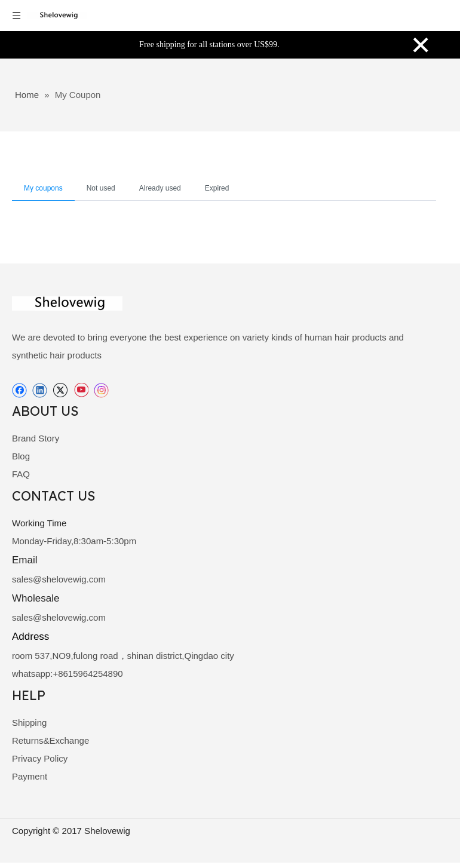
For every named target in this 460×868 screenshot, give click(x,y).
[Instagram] (102, 390)
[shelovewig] (67, 303)
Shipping (29, 723)
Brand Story (36, 438)
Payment (30, 776)
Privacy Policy (40, 758)
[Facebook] (19, 390)
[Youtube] (81, 390)
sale (20, 579)
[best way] (426, 853)
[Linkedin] (40, 390)
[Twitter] (60, 390)
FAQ (21, 474)
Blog (21, 456)
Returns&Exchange (50, 740)
